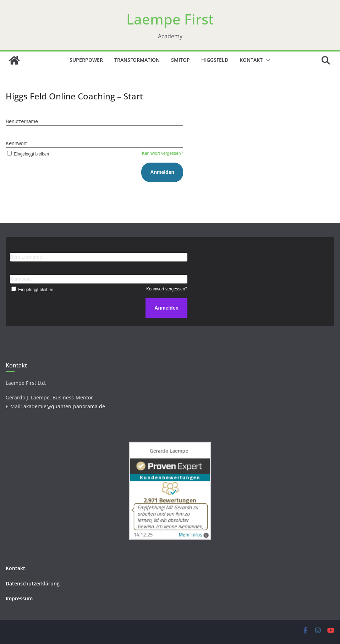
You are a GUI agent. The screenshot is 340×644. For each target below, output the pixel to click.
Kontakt (251, 60)
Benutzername (22, 121)
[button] (267, 60)
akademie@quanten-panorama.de (64, 406)
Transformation (137, 60)
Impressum (19, 598)
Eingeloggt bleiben (27, 154)
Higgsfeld (215, 60)
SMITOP (180, 60)
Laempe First (170, 19)
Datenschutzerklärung (33, 583)
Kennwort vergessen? (163, 153)
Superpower (86, 60)
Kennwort (16, 143)
